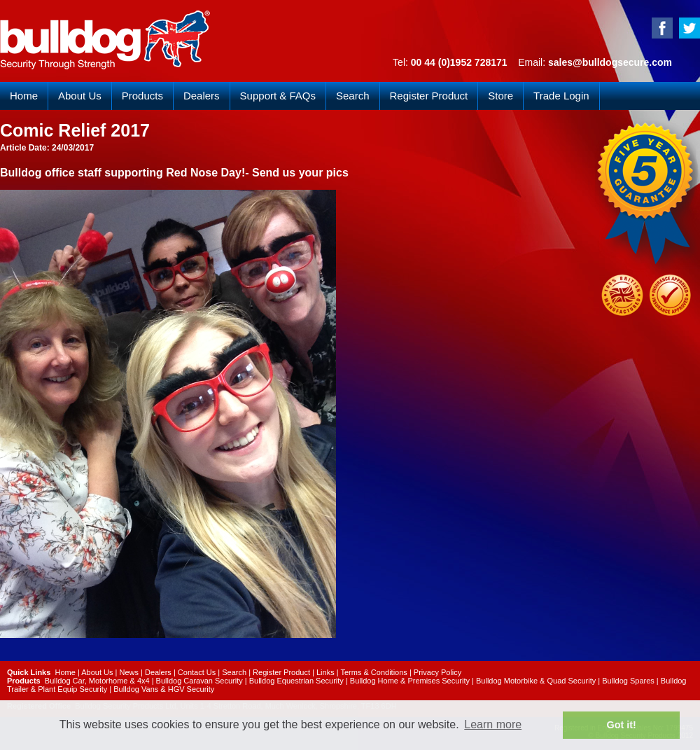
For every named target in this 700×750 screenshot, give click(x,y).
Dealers (202, 96)
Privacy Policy (437, 672)
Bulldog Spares (628, 681)
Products (142, 96)
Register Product (429, 96)
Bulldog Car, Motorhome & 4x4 (97, 681)
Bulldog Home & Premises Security (410, 681)
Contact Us (197, 672)
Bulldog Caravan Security (199, 681)
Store (500, 96)
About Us (80, 96)
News (129, 672)
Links (325, 672)
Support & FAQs (278, 96)
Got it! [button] (622, 725)
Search (353, 96)
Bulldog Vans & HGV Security (164, 689)
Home (24, 96)
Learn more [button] (493, 724)
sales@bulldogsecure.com (610, 62)
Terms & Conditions (373, 672)
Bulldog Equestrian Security (296, 681)
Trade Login (561, 96)
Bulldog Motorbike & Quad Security (536, 681)
